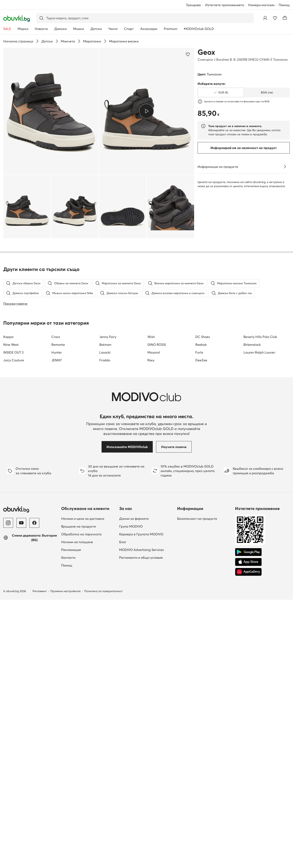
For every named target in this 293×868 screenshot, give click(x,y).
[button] (51, 111)
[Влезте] (265, 18)
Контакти (68, 797)
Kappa (8, 576)
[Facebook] (34, 762)
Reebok (201, 584)
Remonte (58, 584)
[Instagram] (8, 762)
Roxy (151, 600)
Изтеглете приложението (225, 5)
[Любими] (275, 18)
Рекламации (71, 789)
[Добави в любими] (188, 54)
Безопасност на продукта (197, 758)
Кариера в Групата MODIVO (141, 774)
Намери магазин (261, 5)
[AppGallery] (248, 811)
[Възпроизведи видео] (146, 111)
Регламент (40, 831)
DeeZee (201, 600)
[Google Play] (248, 792)
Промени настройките (66, 831)
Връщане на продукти (79, 766)
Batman (105, 584)
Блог (123, 782)
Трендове (193, 5)
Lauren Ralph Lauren (259, 592)
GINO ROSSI (157, 584)
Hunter (57, 592)
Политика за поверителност (104, 831)
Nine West (11, 584)
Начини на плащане (77, 782)
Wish (151, 576)
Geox (206, 52)
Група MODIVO (131, 766)
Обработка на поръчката (81, 774)
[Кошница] (285, 18)
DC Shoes (203, 576)
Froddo (105, 600)
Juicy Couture (14, 600)
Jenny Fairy (108, 576)
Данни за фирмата (134, 758)
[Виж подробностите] (285, 167)
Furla (199, 592)
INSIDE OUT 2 (13, 592)
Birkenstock (252, 584)
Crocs (56, 576)
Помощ (284, 5)
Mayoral (154, 592)
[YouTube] (21, 762)
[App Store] (248, 802)
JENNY (57, 600)
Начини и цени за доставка (83, 758)
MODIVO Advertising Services (141, 789)
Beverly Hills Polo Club (260, 576)
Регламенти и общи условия (141, 797)
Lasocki (105, 592)
